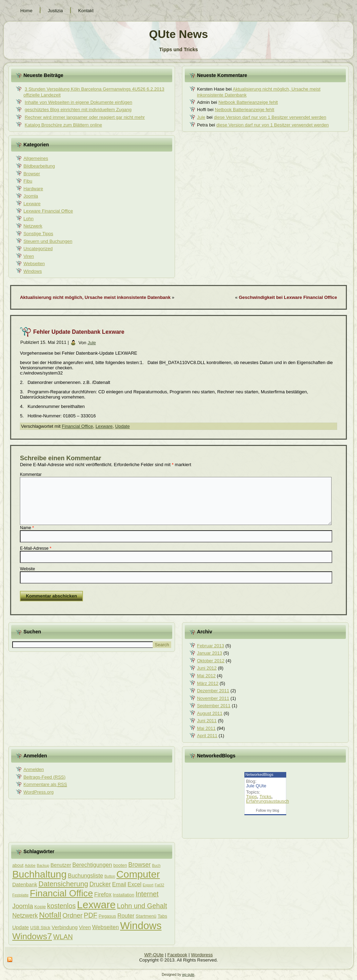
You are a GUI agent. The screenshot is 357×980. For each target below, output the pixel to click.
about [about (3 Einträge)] (18, 865)
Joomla (31, 196)
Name (27, 528)
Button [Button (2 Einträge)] (110, 876)
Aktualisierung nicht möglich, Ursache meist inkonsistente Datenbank (95, 297)
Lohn (28, 219)
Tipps (252, 797)
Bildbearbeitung (39, 166)
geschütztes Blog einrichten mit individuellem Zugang (78, 110)
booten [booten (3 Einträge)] (120, 865)
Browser (32, 174)
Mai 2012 (206, 676)
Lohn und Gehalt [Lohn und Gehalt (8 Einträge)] (142, 906)
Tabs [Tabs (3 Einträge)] (162, 916)
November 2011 (213, 698)
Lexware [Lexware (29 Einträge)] (96, 905)
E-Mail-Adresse (36, 548)
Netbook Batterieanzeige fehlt (248, 102)
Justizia (55, 11)
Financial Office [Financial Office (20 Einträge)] (62, 893)
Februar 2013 (211, 646)
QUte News (179, 34)
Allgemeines (36, 158)
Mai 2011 (206, 728)
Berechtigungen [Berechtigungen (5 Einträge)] (92, 865)
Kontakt (86, 11)
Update (122, 426)
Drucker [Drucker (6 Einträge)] (100, 884)
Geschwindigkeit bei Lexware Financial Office (288, 297)
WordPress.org (38, 792)
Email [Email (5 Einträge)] (119, 884)
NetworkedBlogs (259, 774)
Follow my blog (268, 811)
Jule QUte (256, 786)
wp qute (188, 975)
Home (26, 11)
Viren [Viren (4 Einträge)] (85, 927)
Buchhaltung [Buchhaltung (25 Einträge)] (39, 874)
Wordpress (202, 955)
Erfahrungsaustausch (268, 801)
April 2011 (207, 736)
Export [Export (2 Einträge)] (148, 885)
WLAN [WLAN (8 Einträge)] (63, 937)
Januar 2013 (210, 653)
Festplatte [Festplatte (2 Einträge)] (20, 895)
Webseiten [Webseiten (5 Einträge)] (105, 927)
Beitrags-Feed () (44, 777)
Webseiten (34, 264)
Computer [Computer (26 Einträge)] (138, 874)
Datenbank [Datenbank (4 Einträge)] (25, 885)
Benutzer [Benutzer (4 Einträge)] (61, 865)
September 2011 (214, 706)
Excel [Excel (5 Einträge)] (135, 884)
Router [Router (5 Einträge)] (126, 916)
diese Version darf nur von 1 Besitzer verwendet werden (270, 117)
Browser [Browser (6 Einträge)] (139, 865)
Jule (201, 117)
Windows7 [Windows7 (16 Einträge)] (32, 936)
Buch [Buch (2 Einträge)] (156, 865)
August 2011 (210, 713)
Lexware (32, 204)
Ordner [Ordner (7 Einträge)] (73, 915)
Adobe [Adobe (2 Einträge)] (30, 865)
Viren (29, 256)
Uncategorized (38, 249)
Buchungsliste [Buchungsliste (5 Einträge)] (86, 875)
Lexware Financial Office (48, 211)
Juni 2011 (207, 721)
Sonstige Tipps (38, 234)
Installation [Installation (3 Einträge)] (124, 895)
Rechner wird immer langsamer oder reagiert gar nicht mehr (85, 117)
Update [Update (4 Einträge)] (21, 927)
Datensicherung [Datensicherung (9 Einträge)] (63, 884)
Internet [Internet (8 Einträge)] (147, 894)
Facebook (177, 955)
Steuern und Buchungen (48, 241)
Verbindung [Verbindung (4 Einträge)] (65, 927)
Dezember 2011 (213, 691)
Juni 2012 (207, 668)
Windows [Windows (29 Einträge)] (141, 925)
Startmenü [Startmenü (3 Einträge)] (146, 916)
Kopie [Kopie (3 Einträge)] (40, 907)
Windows (33, 271)
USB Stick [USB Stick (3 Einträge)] (40, 928)
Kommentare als (45, 784)
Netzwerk (33, 226)
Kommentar (31, 474)
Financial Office (77, 426)
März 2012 (208, 683)
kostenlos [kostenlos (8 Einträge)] (61, 906)
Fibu (28, 181)
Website (27, 569)
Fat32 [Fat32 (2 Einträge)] (159, 885)
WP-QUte (154, 955)
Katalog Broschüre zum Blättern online (63, 125)
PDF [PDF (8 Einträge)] (90, 915)
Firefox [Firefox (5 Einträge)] (103, 894)
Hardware (33, 189)
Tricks (265, 797)
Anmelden (34, 769)
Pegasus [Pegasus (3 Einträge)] (107, 916)
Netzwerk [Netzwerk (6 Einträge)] (25, 916)
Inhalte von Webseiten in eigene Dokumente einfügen (78, 102)
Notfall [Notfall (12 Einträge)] (50, 915)
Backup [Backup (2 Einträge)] (43, 865)
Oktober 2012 (211, 661)
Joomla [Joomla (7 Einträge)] (23, 906)
